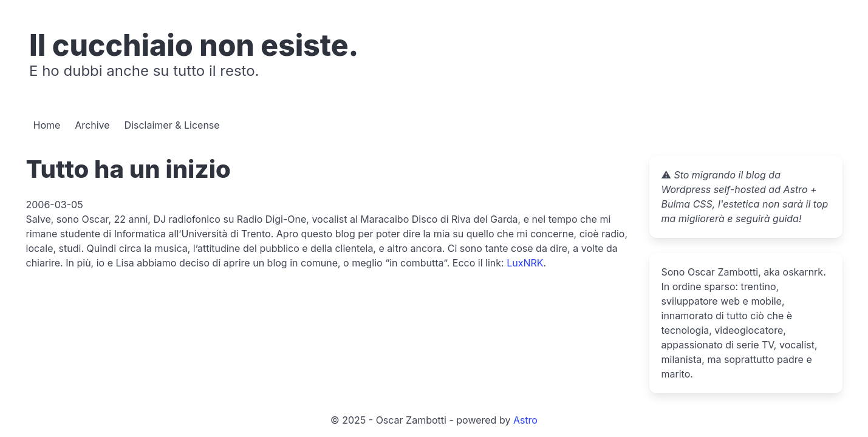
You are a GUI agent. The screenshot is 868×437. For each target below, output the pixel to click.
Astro (525, 420)
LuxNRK (525, 263)
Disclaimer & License (172, 125)
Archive (92, 125)
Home (47, 125)
